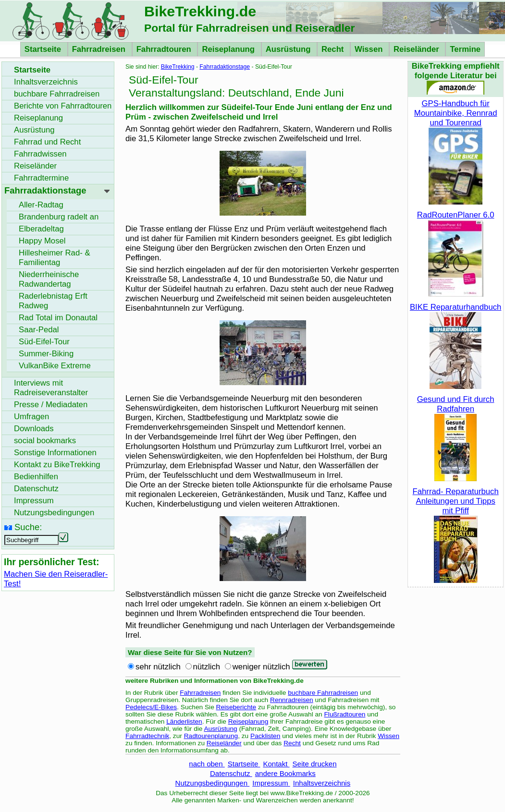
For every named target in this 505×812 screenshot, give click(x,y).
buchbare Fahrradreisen (323, 693)
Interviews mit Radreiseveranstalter (51, 388)
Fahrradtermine (41, 178)
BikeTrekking (178, 67)
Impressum (271, 783)
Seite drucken (315, 764)
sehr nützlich (158, 667)
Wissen (370, 49)
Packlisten (265, 736)
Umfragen (31, 417)
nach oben (207, 764)
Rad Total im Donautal (58, 318)
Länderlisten (184, 721)
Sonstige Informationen (55, 453)
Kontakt (276, 764)
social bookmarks (45, 441)
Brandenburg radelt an (59, 217)
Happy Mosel (42, 241)
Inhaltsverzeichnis (322, 783)
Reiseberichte (236, 707)
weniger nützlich (261, 667)
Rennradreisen (292, 700)
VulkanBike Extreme (55, 366)
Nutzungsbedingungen (213, 783)
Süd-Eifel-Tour (44, 342)
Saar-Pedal (39, 330)
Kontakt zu (57, 465)
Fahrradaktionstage (225, 67)
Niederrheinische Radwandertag (49, 279)
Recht (334, 49)
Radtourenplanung (211, 736)
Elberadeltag (41, 229)
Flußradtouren (345, 714)
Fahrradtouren (165, 49)
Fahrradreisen (100, 49)
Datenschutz (231, 773)
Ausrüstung (289, 49)
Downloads (34, 429)
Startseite (44, 49)
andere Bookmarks (285, 773)
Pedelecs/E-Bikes (151, 707)
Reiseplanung (229, 49)
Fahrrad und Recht (47, 142)
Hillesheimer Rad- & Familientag (55, 258)
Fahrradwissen (40, 154)
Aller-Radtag (41, 205)
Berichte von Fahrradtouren (63, 106)
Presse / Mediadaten (51, 405)
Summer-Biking (46, 354)
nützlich (207, 667)
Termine (465, 49)
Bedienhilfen (36, 477)
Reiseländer (417, 49)
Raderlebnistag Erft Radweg (53, 301)
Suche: (28, 527)
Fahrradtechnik (147, 736)
